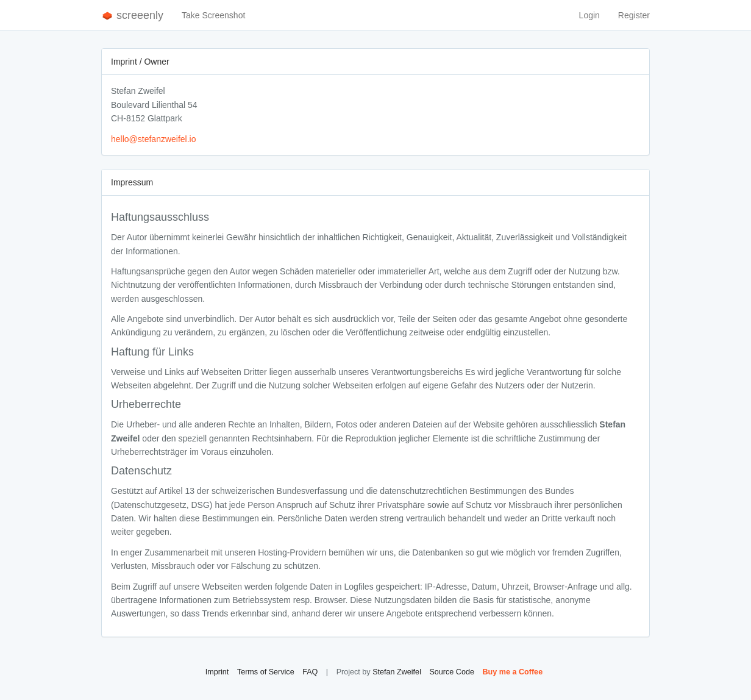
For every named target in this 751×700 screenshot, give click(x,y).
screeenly (132, 16)
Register (634, 15)
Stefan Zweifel (397, 672)
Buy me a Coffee (512, 672)
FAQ (310, 672)
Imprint (217, 672)
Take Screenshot (213, 15)
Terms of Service (266, 672)
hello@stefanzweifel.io (154, 139)
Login (589, 15)
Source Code (452, 672)
